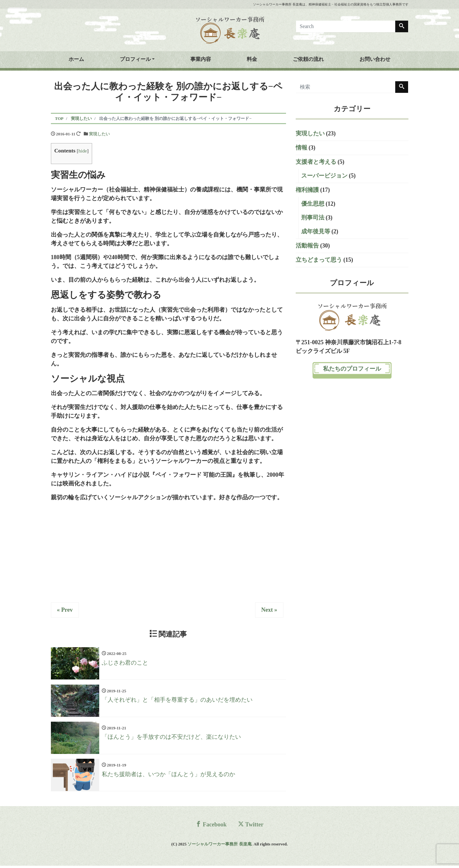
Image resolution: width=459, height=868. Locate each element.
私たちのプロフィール (352, 369)
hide (82, 151)
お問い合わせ (375, 59)
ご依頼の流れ (308, 59)
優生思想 (313, 204)
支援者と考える (316, 162)
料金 (252, 59)
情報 (301, 148)
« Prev (65, 610)
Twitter (251, 827)
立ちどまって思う (319, 260)
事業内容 (201, 59)
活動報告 (307, 246)
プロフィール (135, 59)
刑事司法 (313, 218)
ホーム (76, 59)
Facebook (211, 827)
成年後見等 (316, 231)
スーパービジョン (324, 176)
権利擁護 (307, 190)
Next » (269, 610)
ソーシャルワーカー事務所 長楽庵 (219, 846)
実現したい (99, 134)
